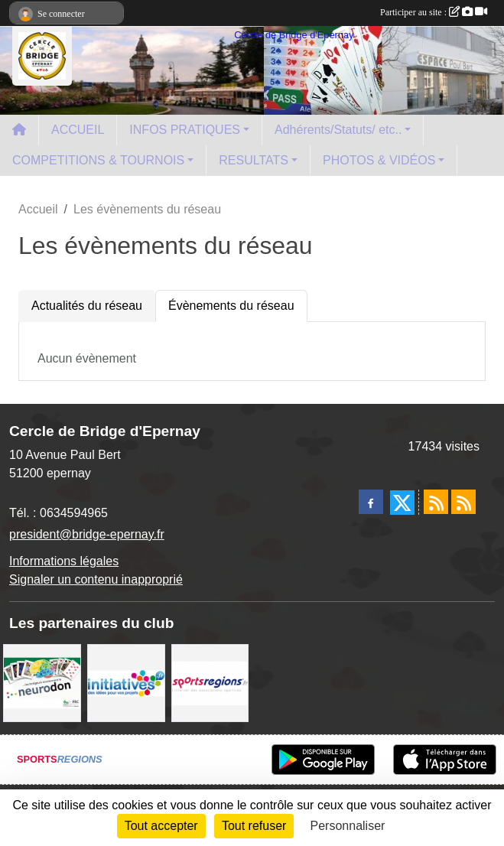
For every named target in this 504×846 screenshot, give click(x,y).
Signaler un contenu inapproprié (96, 579)
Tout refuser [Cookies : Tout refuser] (254, 826)
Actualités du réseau (87, 306)
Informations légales (64, 561)
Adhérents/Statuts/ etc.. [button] (338, 130)
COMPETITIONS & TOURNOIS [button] (98, 160)
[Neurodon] (42, 682)
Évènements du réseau (231, 306)
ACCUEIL (78, 130)
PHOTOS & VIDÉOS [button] (379, 160)
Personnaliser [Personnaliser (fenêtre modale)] (348, 826)
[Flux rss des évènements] (463, 502)
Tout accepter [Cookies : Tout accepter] (161, 826)
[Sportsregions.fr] (210, 682)
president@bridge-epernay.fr (87, 534)
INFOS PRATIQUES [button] (185, 130)
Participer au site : (434, 12)
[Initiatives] (126, 682)
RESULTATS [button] (254, 160)
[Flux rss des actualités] (436, 502)
